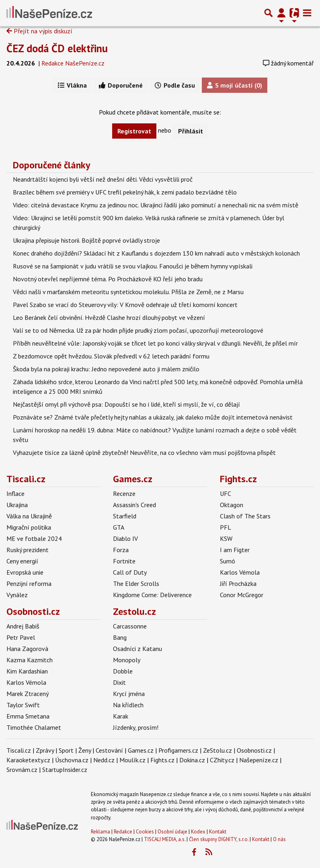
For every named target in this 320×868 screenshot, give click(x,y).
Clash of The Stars (245, 516)
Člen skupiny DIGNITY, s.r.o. (219, 839)
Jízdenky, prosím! (136, 727)
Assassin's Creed (134, 505)
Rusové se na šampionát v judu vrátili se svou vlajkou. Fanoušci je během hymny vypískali (133, 266)
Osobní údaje (172, 832)
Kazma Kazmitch (30, 660)
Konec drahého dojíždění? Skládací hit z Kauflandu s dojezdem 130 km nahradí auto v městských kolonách (156, 253)
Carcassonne (130, 626)
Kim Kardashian (27, 671)
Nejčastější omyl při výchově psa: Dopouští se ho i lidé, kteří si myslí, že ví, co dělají (126, 404)
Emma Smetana (28, 716)
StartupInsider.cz (65, 770)
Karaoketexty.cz (28, 760)
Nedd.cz (104, 760)
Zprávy (45, 750)
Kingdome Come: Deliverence (152, 595)
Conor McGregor (242, 595)
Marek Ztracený (28, 694)
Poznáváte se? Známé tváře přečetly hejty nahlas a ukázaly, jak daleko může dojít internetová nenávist (153, 417)
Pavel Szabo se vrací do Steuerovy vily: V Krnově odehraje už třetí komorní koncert (125, 305)
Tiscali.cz (26, 479)
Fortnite (124, 561)
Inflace (15, 493)
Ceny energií (22, 561)
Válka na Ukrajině (29, 516)
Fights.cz (238, 479)
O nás (279, 839)
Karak (121, 716)
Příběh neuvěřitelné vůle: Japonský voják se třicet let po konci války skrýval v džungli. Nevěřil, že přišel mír (155, 343)
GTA (119, 527)
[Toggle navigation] (307, 13)
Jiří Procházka (238, 583)
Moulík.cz (132, 760)
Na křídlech (128, 705)
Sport (66, 750)
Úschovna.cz (72, 760)
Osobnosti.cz (33, 611)
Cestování (109, 750)
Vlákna (72, 85)
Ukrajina (17, 505)
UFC (226, 493)
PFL (226, 527)
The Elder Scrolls (136, 583)
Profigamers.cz (178, 750)
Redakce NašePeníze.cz (73, 63)
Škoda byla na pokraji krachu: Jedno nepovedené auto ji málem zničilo (106, 369)
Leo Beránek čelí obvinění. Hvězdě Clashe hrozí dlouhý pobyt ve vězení (109, 317)
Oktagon (232, 505)
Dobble (123, 671)
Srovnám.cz (22, 770)
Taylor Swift (23, 705)
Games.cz (133, 479)
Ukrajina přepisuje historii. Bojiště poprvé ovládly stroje (86, 240)
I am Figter (235, 550)
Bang (120, 637)
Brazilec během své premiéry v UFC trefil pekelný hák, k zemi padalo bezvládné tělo (125, 192)
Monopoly (127, 660)
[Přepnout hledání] (269, 13)
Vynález (17, 595)
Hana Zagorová (27, 649)
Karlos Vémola (240, 572)
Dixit (119, 682)
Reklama (101, 832)
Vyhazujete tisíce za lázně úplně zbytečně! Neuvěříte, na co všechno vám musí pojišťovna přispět (144, 452)
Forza (121, 550)
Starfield (125, 516)
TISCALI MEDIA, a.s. (165, 839)
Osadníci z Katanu (137, 649)
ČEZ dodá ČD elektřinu (57, 48)
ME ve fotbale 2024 (34, 538)
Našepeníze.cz (259, 760)
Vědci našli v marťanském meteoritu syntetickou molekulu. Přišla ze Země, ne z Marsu (128, 292)
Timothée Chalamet (34, 727)
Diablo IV (125, 538)
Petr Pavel (21, 637)
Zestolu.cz (134, 611)
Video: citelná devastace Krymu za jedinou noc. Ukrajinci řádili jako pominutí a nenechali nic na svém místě (156, 205)
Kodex (199, 832)
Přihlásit (191, 131)
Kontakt (218, 832)
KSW (226, 538)
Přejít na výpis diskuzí (39, 31)
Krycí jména (129, 694)
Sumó (228, 561)
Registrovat (134, 131)
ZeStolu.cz (217, 750)
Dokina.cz (192, 760)
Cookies (145, 832)
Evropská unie (25, 572)
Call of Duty (130, 572)
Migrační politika (29, 527)
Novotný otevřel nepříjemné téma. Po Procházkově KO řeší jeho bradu (108, 279)
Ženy (85, 750)
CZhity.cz (222, 760)
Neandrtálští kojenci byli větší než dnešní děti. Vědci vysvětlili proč (103, 179)
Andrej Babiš (23, 626)
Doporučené (121, 85)
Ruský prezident (28, 550)
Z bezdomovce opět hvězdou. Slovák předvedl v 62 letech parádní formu (111, 356)
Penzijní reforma (29, 583)
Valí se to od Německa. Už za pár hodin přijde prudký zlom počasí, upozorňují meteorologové (138, 330)
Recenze (124, 493)
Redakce (123, 832)
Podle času (175, 85)
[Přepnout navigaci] (281, 13)
